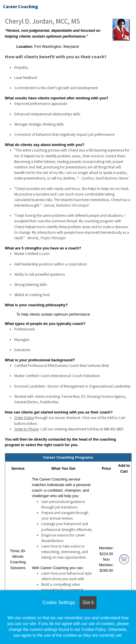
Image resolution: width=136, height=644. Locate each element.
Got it (88, 602)
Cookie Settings (59, 602)
